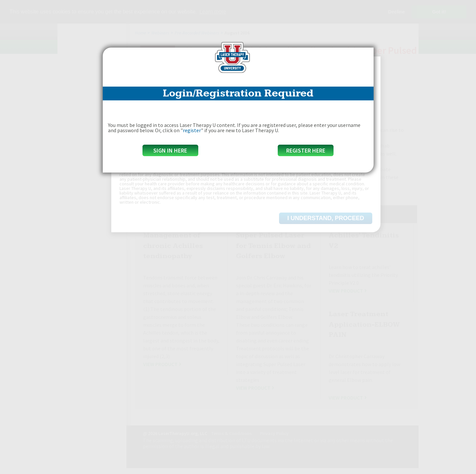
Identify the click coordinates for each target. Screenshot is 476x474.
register (192, 130)
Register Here (306, 150)
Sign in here (170, 150)
